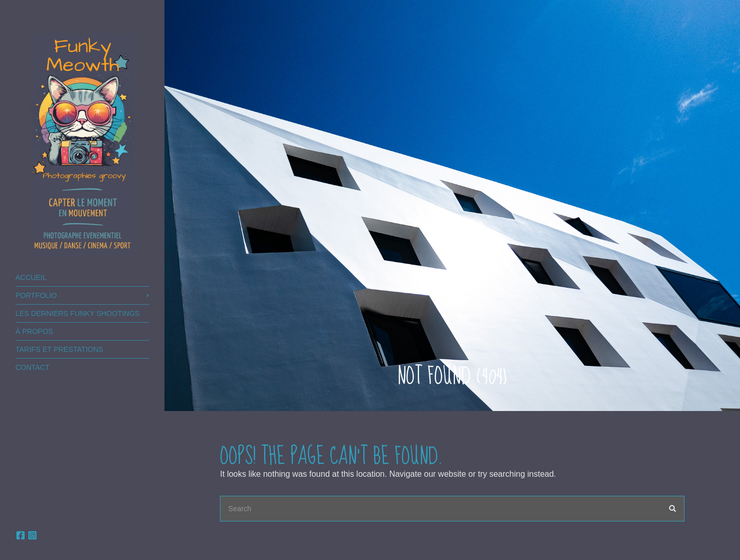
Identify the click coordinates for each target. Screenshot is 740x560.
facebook (21, 535)
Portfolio (36, 295)
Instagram (32, 535)
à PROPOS (34, 331)
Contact (33, 367)
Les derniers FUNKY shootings (78, 313)
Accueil (31, 277)
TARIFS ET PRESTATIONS (59, 349)
